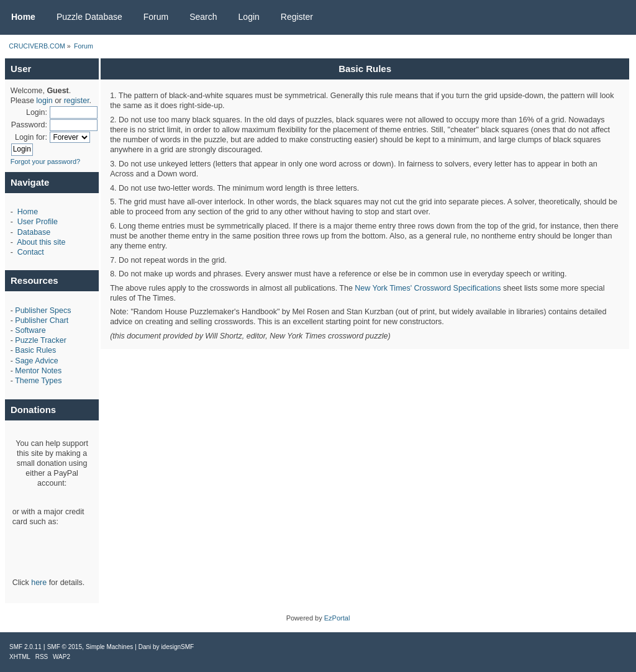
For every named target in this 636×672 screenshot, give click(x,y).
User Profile (38, 222)
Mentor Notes (38, 371)
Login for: (31, 137)
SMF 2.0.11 (25, 647)
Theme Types (38, 381)
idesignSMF (177, 647)
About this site (41, 242)
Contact (31, 252)
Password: (29, 125)
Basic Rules (35, 350)
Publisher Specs (43, 311)
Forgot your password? (46, 161)
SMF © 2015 (65, 647)
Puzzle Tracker (40, 340)
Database (34, 232)
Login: (37, 112)
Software (30, 330)
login (44, 101)
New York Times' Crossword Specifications (428, 288)
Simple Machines (109, 647)
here (39, 583)
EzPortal (337, 618)
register (77, 101)
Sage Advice (36, 361)
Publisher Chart (42, 320)
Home (28, 212)
